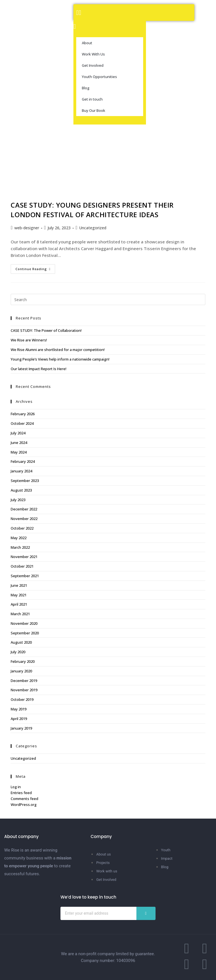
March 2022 (20, 547)
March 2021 (20, 614)
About (87, 43)
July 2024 (18, 433)
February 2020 (23, 661)
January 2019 (21, 728)
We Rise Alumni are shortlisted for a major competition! (58, 350)
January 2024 (21, 471)
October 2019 (22, 699)
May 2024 (19, 452)
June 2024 (19, 443)
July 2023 (18, 500)
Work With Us (93, 54)
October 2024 (22, 423)
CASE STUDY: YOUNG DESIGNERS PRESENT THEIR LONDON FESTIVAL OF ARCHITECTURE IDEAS (92, 210)
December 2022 (24, 509)
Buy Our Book (94, 110)
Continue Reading (35, 268)
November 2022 (24, 519)
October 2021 (22, 566)
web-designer (27, 228)
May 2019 (19, 709)
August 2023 (21, 490)
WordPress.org (24, 805)
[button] (134, 12)
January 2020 (21, 671)
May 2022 (19, 538)
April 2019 (19, 719)
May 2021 (19, 595)
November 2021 (24, 557)
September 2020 (25, 633)
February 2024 (23, 461)
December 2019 (24, 681)
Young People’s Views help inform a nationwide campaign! (60, 359)
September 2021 (25, 576)
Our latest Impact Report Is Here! (39, 369)
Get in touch (92, 99)
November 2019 (24, 690)
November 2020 (24, 623)
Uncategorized (93, 228)
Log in (16, 787)
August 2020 (21, 642)
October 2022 (22, 528)
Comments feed (24, 799)
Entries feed (21, 793)
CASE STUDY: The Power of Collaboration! (46, 330)
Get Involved (93, 65)
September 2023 (25, 481)
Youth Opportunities (99, 77)
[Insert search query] (108, 299)
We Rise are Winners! (29, 340)
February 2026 (23, 414)
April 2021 (19, 604)
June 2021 (19, 585)
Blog (86, 88)
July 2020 (18, 652)
